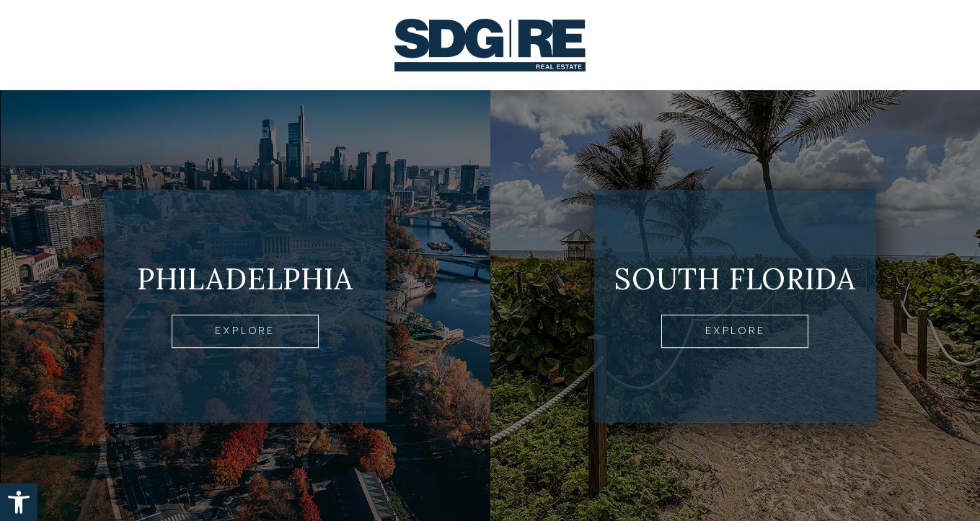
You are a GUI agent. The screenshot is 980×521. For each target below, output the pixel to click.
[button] (19, 502)
